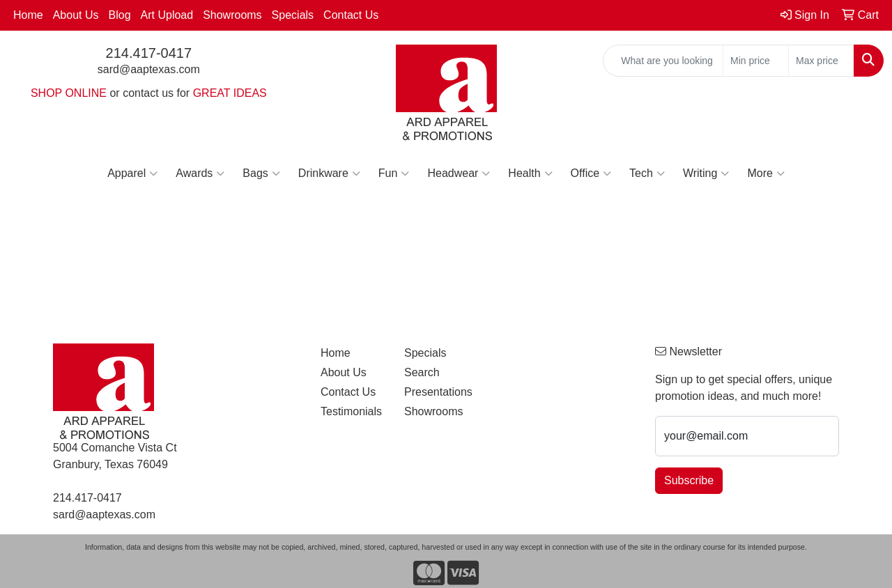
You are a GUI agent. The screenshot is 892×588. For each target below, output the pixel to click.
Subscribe (689, 480)
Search (422, 372)
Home (28, 15)
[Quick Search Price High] (821, 61)
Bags (261, 173)
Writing (706, 173)
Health (530, 173)
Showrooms (232, 15)
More (766, 173)
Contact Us (351, 15)
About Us (76, 15)
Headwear (459, 173)
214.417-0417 (149, 53)
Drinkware (329, 173)
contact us (148, 93)
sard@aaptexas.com (149, 69)
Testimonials (351, 411)
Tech (647, 173)
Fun (394, 173)
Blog (120, 15)
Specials (293, 15)
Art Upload (167, 15)
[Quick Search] (663, 61)
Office (591, 173)
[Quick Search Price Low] (756, 61)
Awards (200, 173)
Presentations (438, 392)
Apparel (132, 173)
